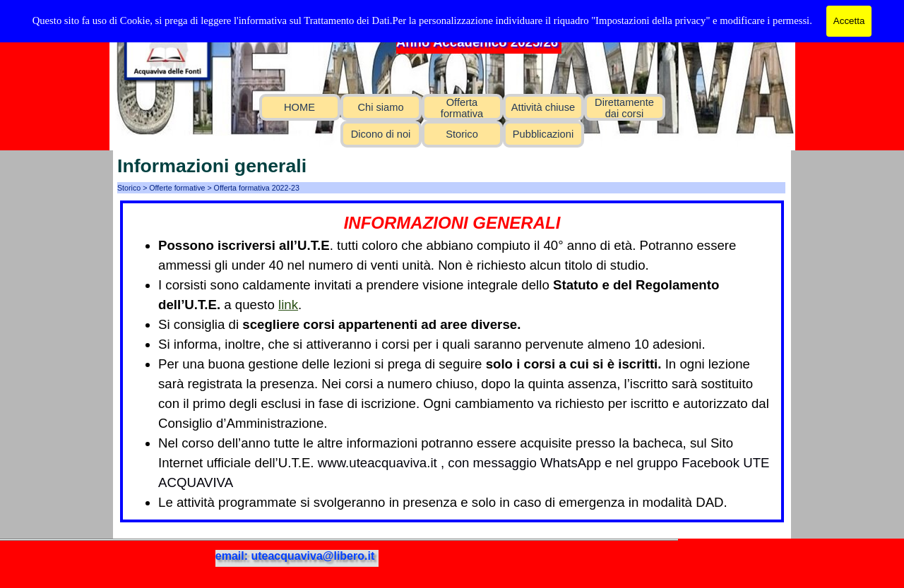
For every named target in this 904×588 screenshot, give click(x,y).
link (288, 305)
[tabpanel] (452, 361)
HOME (299, 107)
